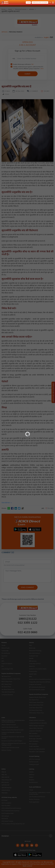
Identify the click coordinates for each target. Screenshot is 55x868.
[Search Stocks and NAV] (50, 3)
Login (28, 3)
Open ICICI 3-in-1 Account (40, 3)
